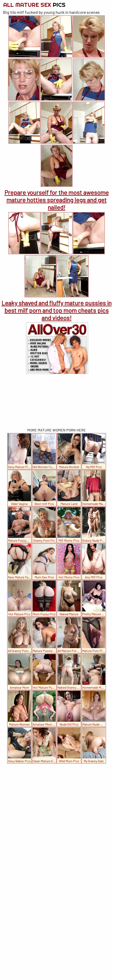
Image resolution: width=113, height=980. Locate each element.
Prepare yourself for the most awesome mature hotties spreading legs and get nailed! (56, 200)
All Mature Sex (34, 5)
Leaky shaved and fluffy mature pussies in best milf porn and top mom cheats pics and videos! (56, 310)
